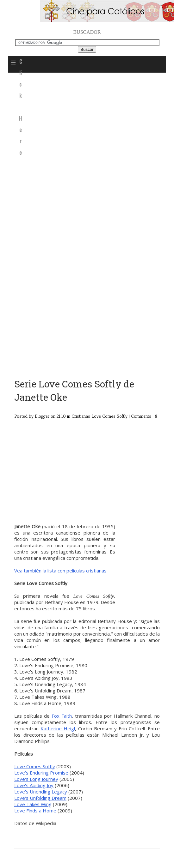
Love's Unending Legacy (41, 792)
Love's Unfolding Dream (40, 798)
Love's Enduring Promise (41, 773)
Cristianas (81, 416)
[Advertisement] (88, 123)
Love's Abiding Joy (34, 785)
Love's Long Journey (36, 779)
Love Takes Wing (33, 804)
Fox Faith (62, 716)
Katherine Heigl (58, 728)
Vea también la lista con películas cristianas (60, 571)
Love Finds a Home (35, 811)
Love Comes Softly (110, 416)
